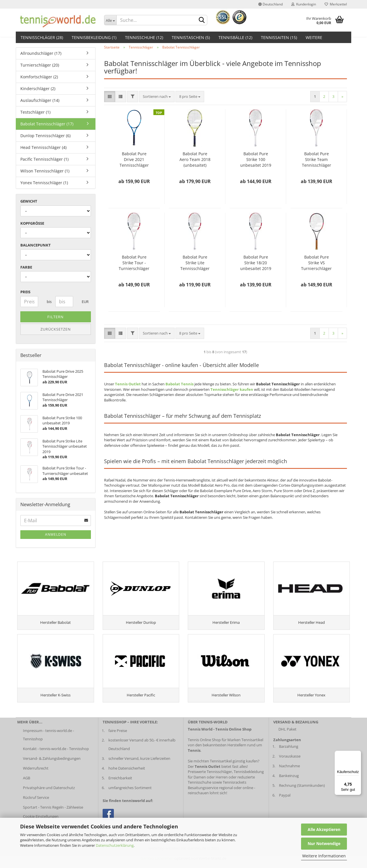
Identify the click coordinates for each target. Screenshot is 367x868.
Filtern (55, 317)
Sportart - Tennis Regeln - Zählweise (53, 814)
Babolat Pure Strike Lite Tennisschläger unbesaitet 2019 (195, 263)
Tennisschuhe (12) (144, 37)
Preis (25, 292)
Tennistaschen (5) (191, 37)
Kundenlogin (304, 4)
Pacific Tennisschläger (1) (44, 159)
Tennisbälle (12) (235, 37)
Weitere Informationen (324, 856)
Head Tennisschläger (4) (43, 147)
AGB (27, 785)
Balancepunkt (36, 245)
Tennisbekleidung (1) (94, 37)
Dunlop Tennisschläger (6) (45, 136)
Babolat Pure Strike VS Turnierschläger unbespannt (316, 263)
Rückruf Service (36, 804)
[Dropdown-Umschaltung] (110, 20)
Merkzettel (336, 4)
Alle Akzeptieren (324, 829)
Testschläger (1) (35, 112)
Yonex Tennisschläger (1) (44, 183)
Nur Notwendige (324, 843)
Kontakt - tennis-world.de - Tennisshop (56, 756)
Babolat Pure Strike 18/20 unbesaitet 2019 (256, 263)
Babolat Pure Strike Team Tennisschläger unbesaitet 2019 (317, 160)
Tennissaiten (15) (279, 37)
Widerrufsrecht (36, 775)
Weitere (314, 37)
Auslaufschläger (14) (40, 100)
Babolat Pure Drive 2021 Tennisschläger (134, 159)
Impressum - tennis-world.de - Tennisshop (48, 741)
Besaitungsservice (203, 794)
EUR (84, 302)
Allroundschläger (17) (41, 53)
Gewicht (29, 201)
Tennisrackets (235, 789)
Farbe (26, 267)
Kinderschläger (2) (38, 89)
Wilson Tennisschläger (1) (45, 171)
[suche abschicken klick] (202, 20)
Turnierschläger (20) (40, 65)
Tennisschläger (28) (42, 37)
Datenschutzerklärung (115, 845)
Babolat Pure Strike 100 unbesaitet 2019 (256, 159)
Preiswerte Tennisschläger (210, 778)
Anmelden (56, 534)
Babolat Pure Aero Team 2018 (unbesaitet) (195, 159)
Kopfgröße (32, 223)
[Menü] (358, 754)
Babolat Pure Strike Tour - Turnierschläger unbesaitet (134, 263)
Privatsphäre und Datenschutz (49, 795)
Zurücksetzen (56, 329)
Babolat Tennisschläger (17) (47, 124)
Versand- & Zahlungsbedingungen (52, 765)
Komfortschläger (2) (39, 77)
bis (49, 302)
